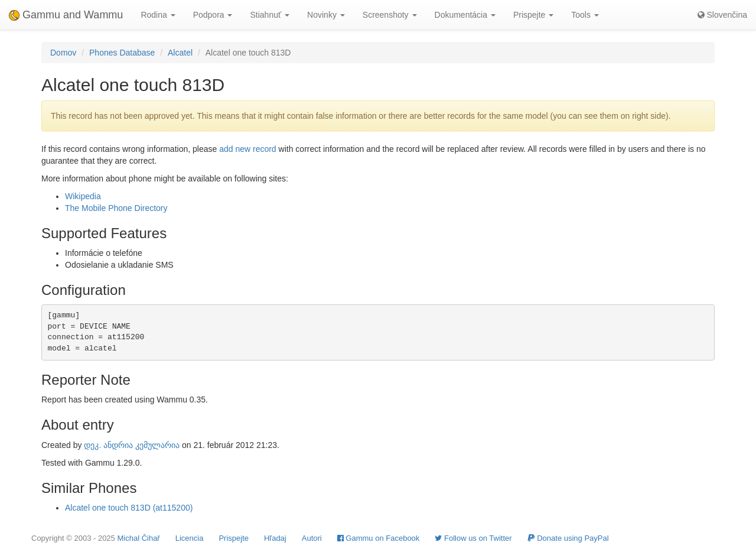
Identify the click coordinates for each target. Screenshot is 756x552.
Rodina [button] (158, 15)
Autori (312, 538)
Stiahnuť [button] (270, 15)
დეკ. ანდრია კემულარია (132, 445)
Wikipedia (83, 196)
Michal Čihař (138, 538)
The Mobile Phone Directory (116, 208)
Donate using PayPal (568, 538)
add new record (248, 149)
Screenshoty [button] (390, 15)
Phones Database (122, 53)
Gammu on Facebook (379, 538)
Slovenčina (722, 15)
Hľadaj (275, 538)
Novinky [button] (326, 15)
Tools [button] (585, 15)
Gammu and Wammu (66, 15)
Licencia (190, 538)
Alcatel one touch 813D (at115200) (129, 508)
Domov (63, 53)
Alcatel (180, 53)
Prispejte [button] (533, 15)
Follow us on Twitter (473, 538)
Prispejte (234, 538)
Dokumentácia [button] (465, 15)
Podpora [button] (213, 15)
